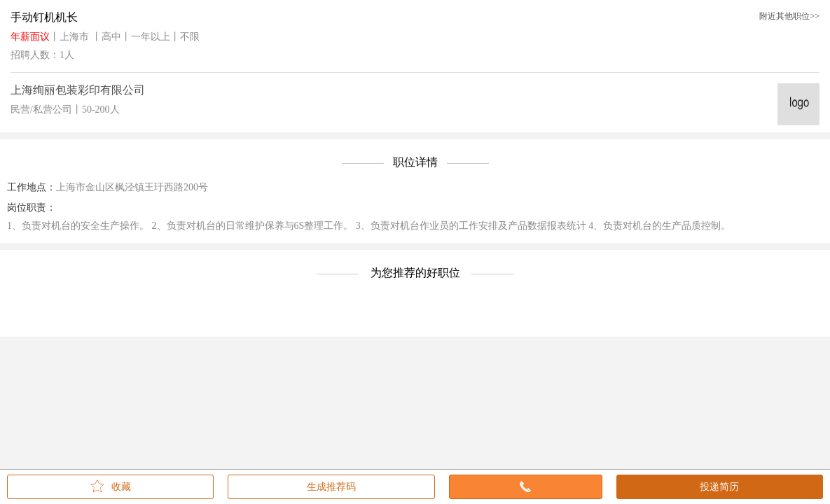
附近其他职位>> (789, 16)
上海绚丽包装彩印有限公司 (78, 90)
